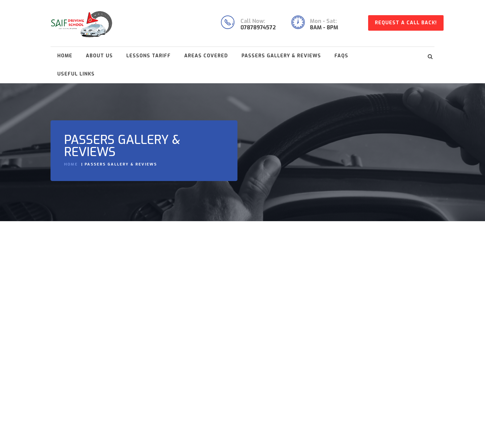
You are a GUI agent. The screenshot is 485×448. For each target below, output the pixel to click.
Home (65, 56)
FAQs (341, 56)
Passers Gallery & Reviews (281, 56)
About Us (99, 56)
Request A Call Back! (406, 23)
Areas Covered (206, 56)
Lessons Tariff (149, 56)
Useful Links (76, 74)
